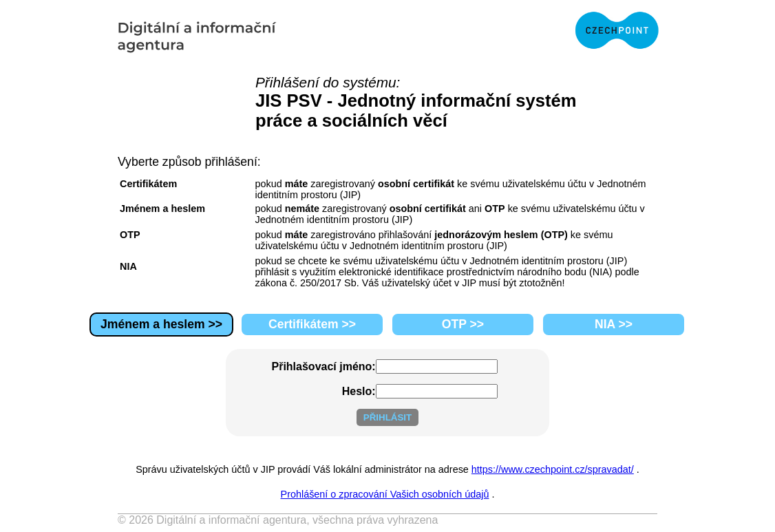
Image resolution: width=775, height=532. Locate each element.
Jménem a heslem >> (161, 324)
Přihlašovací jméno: (324, 366)
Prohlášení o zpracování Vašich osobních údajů (385, 494)
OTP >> (463, 324)
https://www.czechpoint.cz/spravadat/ (553, 469)
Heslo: (359, 391)
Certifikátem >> (312, 324)
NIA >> (614, 324)
